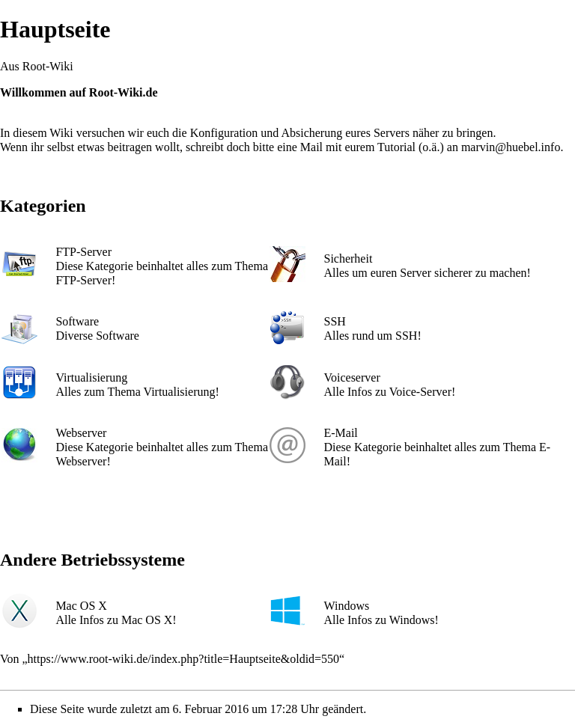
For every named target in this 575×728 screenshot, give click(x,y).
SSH (334, 321)
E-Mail (340, 433)
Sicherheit (348, 259)
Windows (346, 606)
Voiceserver (352, 377)
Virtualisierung (91, 377)
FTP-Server (83, 252)
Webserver (81, 433)
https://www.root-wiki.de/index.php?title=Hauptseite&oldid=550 (184, 659)
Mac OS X (81, 606)
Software (77, 321)
